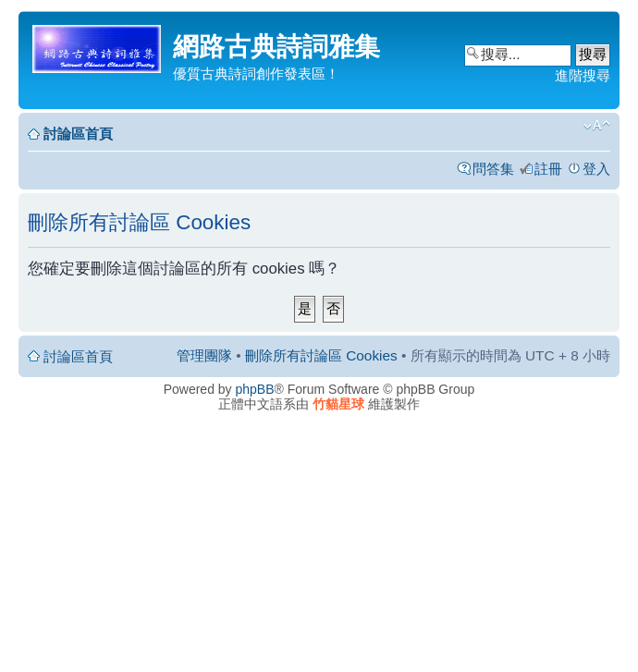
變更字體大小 (597, 126)
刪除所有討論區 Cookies (321, 355)
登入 (596, 169)
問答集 (493, 169)
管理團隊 (204, 355)
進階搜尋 (583, 75)
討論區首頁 (78, 134)
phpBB (255, 389)
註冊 (548, 169)
